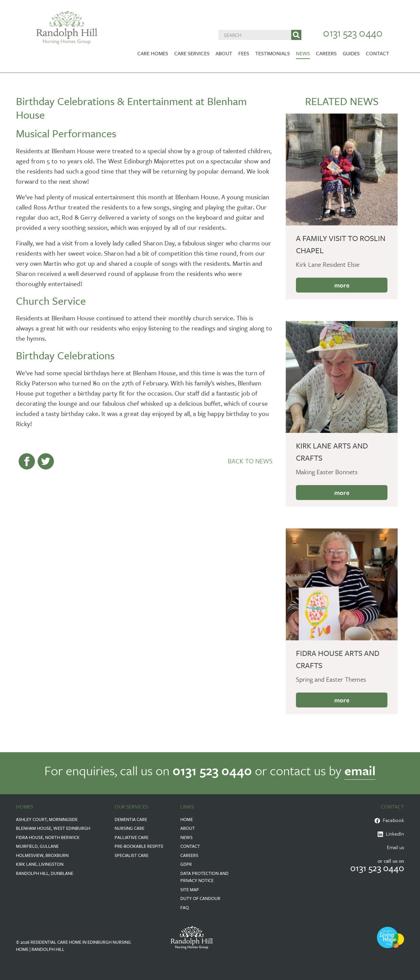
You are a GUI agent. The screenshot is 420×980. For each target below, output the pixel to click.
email (360, 770)
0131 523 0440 (353, 33)
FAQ (185, 907)
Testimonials (273, 53)
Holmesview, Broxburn (42, 855)
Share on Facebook (27, 462)
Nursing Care (129, 828)
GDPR (186, 864)
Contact (377, 53)
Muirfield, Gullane (37, 846)
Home (187, 819)
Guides (351, 53)
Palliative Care (132, 837)
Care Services (192, 53)
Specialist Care (132, 855)
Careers (326, 53)
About (224, 53)
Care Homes (153, 53)
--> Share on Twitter (46, 462)
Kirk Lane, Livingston (40, 864)
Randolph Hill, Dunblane (45, 873)
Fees (244, 53)
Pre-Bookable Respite (139, 846)
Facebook (389, 820)
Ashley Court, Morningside (47, 819)
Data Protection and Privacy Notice (204, 877)
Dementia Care (131, 819)
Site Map (190, 889)
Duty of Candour (200, 898)
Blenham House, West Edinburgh (53, 828)
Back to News (250, 461)
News (303, 53)
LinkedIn (391, 834)
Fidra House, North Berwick (48, 837)
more (342, 285)
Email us (395, 847)
